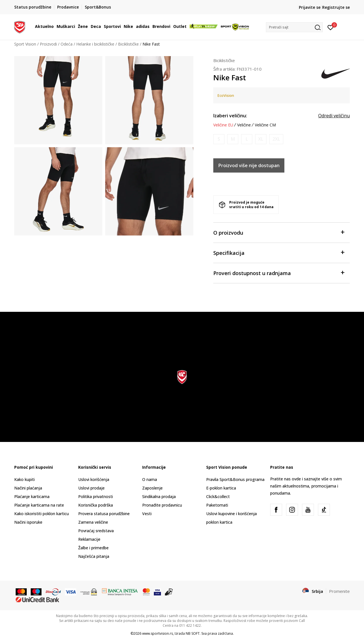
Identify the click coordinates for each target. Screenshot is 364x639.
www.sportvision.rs (158, 633)
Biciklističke (128, 44)
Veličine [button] (244, 125)
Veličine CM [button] (265, 125)
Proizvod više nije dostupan (249, 165)
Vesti (147, 514)
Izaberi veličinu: (230, 116)
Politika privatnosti (96, 496)
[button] (294, 27)
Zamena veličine (93, 522)
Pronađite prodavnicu (162, 505)
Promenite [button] (339, 591)
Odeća (67, 44)
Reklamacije (89, 539)
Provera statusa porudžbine (104, 514)
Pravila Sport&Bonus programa (235, 479)
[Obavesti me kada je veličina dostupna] (219, 139)
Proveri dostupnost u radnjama (279, 273)
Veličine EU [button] (223, 125)
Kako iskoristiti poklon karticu (42, 514)
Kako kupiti (24, 479)
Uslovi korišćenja (94, 479)
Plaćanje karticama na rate (39, 505)
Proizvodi (48, 44)
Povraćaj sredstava (96, 531)
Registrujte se (336, 7)
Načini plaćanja (28, 488)
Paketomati (217, 505)
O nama (150, 479)
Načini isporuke (28, 522)
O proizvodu (279, 232)
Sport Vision (25, 44)
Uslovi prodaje (91, 488)
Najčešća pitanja (94, 556)
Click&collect (218, 496)
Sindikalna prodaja (159, 496)
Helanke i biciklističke (95, 44)
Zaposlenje (152, 488)
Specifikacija (279, 252)
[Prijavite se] (331, 27)
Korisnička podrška (96, 505)
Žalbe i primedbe (93, 548)
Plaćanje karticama (32, 496)
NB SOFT (193, 633)
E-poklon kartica (221, 488)
